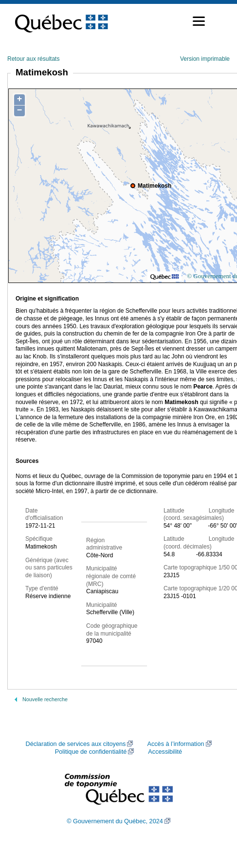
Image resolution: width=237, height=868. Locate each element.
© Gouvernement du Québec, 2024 (115, 821)
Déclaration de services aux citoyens (75, 744)
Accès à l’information (175, 744)
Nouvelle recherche (45, 699)
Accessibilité (165, 752)
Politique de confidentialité (91, 752)
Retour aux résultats (33, 59)
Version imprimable (205, 59)
